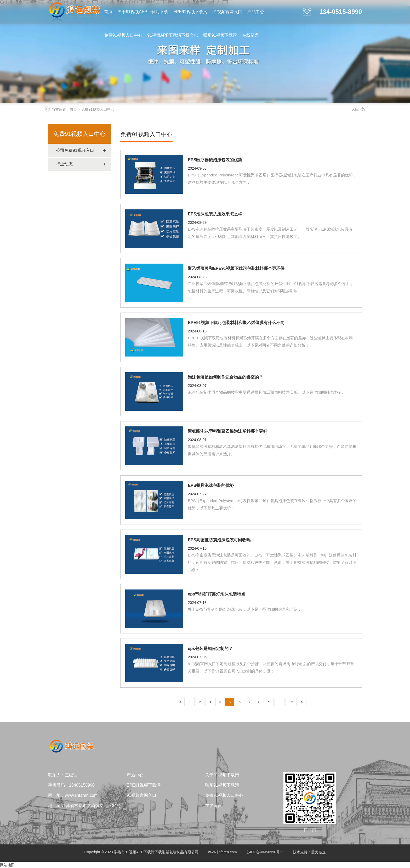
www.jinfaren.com (223, 852)
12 (291, 702)
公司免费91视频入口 (75, 150)
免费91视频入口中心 (123, 35)
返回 (355, 109)
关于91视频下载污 (222, 775)
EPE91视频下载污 (190, 12)
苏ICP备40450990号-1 (265, 852)
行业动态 (64, 164)
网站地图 (7, 865)
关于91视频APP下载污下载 (143, 12)
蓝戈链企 (318, 852)
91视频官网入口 (227, 12)
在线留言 (250, 35)
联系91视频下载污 (220, 35)
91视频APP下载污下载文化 (173, 35)
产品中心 (256, 12)
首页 (108, 12)
